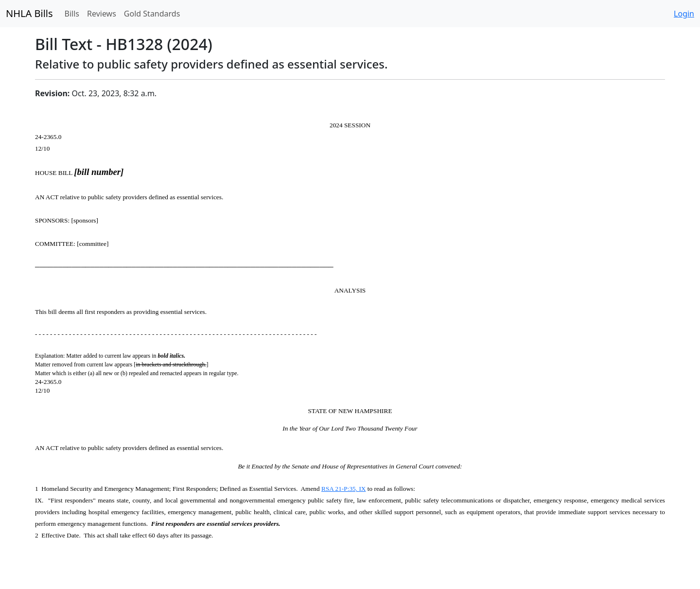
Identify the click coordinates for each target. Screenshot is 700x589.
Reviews (102, 14)
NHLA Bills (29, 13)
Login (684, 14)
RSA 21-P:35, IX (343, 489)
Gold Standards (152, 14)
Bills (72, 14)
